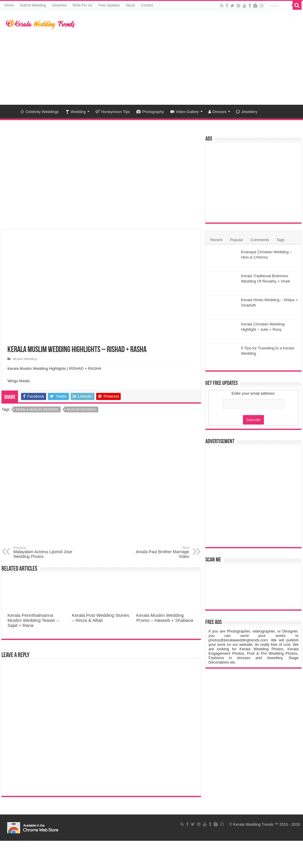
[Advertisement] (189, 57)
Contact (147, 5)
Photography (150, 112)
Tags (280, 240)
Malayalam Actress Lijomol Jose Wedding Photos (44, 552)
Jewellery (246, 112)
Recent (216, 240)
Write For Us (82, 5)
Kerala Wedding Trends (254, 824)
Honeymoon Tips (113, 112)
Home (9, 5)
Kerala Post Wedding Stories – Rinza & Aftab (101, 618)
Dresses (217, 112)
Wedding (76, 112)
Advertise (59, 5)
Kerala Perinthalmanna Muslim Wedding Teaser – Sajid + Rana (33, 620)
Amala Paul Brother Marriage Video (159, 552)
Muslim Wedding (25, 359)
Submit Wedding (33, 5)
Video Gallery (185, 112)
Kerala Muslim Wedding (37, 409)
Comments (260, 240)
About (130, 5)
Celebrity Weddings (40, 112)
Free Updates (109, 5)
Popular (237, 240)
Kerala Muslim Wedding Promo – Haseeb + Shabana (165, 618)
